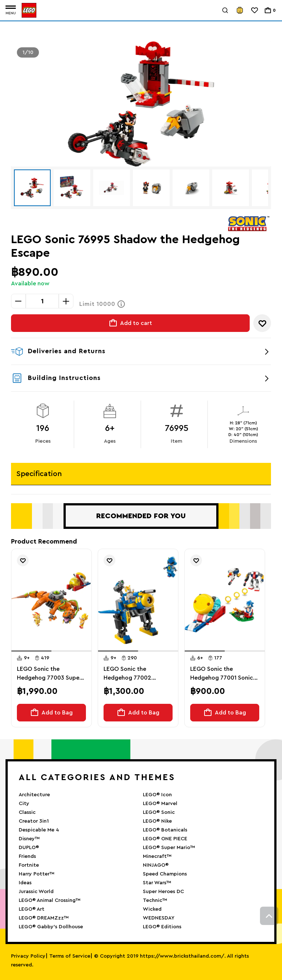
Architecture (34, 795)
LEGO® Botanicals (165, 830)
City (24, 804)
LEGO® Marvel (160, 804)
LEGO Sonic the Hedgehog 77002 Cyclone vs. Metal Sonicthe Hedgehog (131, 674)
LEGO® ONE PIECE (165, 839)
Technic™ (155, 900)
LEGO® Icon (157, 795)
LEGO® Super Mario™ (169, 848)
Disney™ (29, 839)
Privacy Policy (28, 956)
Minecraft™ (157, 856)
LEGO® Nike (157, 821)
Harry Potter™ (37, 874)
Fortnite (29, 865)
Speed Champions (165, 874)
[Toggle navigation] (11, 10)
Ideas (25, 883)
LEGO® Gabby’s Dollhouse (51, 927)
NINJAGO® (156, 865)
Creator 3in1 (34, 821)
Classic (27, 812)
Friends (27, 856)
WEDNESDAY (159, 918)
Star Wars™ (157, 883)
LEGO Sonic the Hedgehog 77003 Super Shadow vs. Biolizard (49, 674)
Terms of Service (70, 956)
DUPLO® (29, 848)
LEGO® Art (32, 909)
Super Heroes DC (163, 892)
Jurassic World (36, 892)
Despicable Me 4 (39, 830)
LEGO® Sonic (159, 812)
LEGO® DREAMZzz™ (44, 918)
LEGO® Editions (162, 927)
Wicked (152, 909)
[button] (31, 651)
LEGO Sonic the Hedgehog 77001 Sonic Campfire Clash (222, 674)
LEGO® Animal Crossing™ (50, 900)
